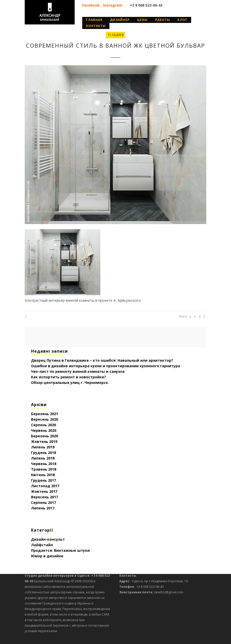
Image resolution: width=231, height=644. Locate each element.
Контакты (96, 26)
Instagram (113, 5)
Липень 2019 (43, 447)
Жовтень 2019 (44, 441)
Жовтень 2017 (44, 491)
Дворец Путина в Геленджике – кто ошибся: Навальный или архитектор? (102, 360)
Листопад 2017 (45, 486)
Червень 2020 (44, 430)
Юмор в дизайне (47, 556)
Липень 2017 (43, 508)
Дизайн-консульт (48, 539)
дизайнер (120, 20)
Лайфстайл (42, 545)
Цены (142, 20)
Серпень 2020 (44, 425)
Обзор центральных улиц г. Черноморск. (70, 382)
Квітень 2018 (43, 475)
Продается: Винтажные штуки (60, 550)
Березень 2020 (45, 436)
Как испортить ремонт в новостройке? (68, 377)
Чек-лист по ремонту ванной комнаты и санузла (78, 371)
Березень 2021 (45, 414)
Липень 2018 (43, 458)
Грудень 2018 (44, 453)
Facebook (91, 5)
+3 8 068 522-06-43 (146, 5)
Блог (182, 20)
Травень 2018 (44, 469)
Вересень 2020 (45, 419)
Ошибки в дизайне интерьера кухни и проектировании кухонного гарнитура (106, 366)
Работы (163, 20)
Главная (94, 20)
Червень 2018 (44, 464)
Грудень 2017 (44, 480)
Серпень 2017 (44, 502)
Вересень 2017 (45, 497)
